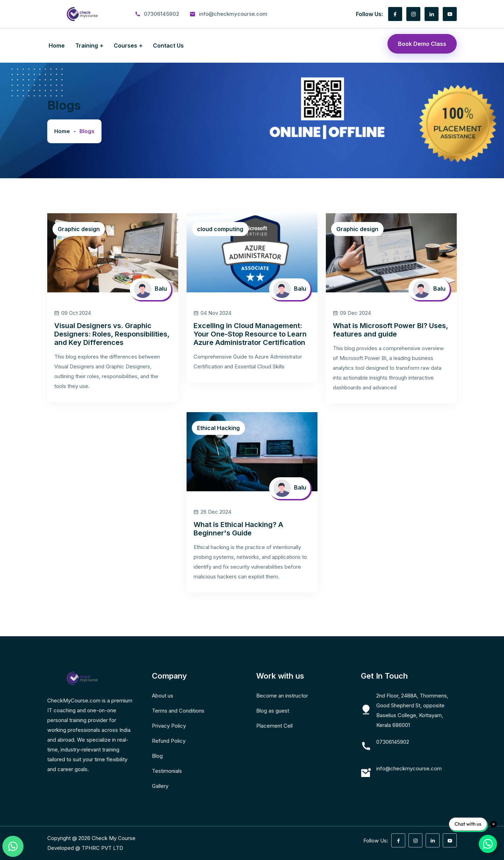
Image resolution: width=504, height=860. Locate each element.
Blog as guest (273, 711)
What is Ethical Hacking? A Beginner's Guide (238, 529)
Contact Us (168, 46)
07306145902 (162, 14)
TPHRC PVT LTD (102, 848)
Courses (125, 46)
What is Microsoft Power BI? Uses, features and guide (390, 330)
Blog (157, 756)
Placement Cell (274, 726)
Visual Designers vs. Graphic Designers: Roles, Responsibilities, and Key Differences (112, 334)
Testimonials (167, 771)
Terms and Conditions (178, 711)
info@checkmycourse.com (233, 14)
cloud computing (220, 229)
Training (87, 46)
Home (57, 46)
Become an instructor (282, 696)
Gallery (160, 786)
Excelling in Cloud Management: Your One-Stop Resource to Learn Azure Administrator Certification (250, 334)
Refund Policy (169, 741)
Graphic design (79, 229)
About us (163, 696)
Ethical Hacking (218, 428)
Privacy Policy (169, 726)
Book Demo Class (422, 44)
